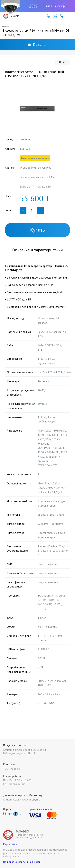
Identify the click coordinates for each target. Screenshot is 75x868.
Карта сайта (10, 844)
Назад (63, 62)
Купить (37, 230)
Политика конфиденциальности (22, 862)
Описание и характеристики (38, 250)
